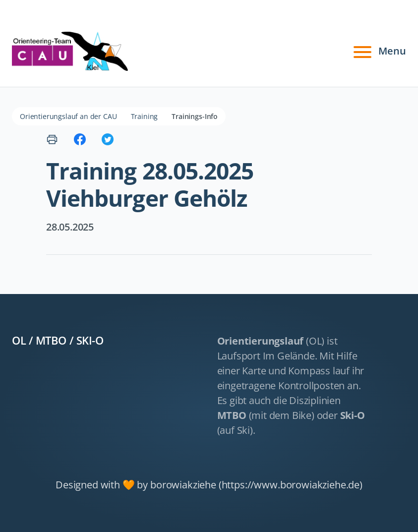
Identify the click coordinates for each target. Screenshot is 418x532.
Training (145, 116)
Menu (378, 51)
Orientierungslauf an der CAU (68, 116)
